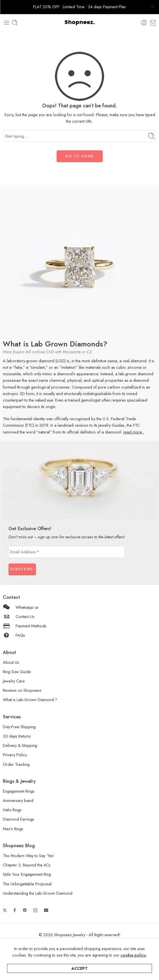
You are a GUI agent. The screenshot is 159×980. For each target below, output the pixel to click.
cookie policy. (134, 955)
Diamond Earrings (19, 819)
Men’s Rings (13, 829)
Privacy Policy (15, 755)
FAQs (14, 635)
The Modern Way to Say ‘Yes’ (29, 856)
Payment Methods (25, 626)
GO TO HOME (80, 156)
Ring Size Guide (17, 672)
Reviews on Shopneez (22, 690)
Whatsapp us (21, 607)
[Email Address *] (67, 552)
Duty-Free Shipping (19, 727)
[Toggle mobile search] (15, 23)
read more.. (134, 432)
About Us (11, 662)
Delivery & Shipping (20, 745)
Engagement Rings (19, 791)
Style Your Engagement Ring (27, 874)
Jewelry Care (14, 681)
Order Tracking (16, 764)
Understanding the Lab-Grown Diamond (38, 893)
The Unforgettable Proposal (27, 884)
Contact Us (19, 616)
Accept (79, 968)
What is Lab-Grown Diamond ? (30, 700)
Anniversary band (18, 800)
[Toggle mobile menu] (7, 23)
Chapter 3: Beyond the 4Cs (27, 865)
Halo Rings (12, 810)
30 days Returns (17, 736)
